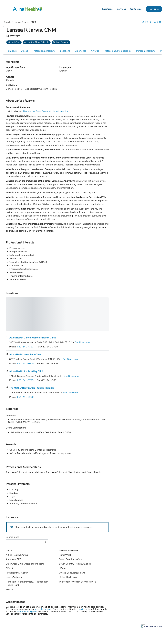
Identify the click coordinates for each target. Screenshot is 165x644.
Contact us (136, 9)
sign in (81, 609)
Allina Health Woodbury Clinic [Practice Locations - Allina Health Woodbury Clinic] (25, 355)
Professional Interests (44, 51)
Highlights (11, 51)
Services (121, 9)
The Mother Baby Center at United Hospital (46, 111)
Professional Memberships (118, 51)
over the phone (43, 609)
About (25, 51)
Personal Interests (146, 51)
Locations (107, 9)
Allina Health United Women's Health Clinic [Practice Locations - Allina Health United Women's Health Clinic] (32, 338)
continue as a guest (27, 612)
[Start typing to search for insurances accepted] (27, 542)
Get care (154, 9)
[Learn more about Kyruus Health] (151, 626)
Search (7, 22)
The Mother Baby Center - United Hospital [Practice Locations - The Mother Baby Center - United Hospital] (32, 388)
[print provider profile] (157, 22)
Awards (95, 51)
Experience (80, 51)
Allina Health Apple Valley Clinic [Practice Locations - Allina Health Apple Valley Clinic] (26, 371)
